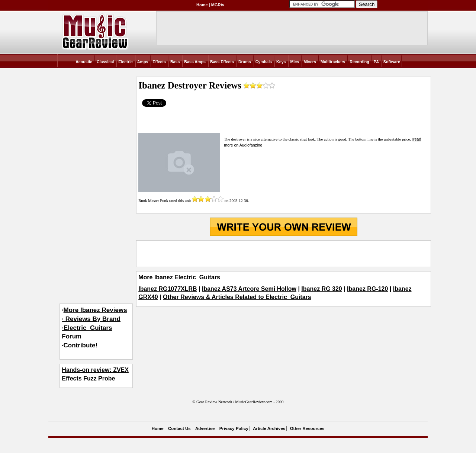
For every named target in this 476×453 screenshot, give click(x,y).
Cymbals (264, 62)
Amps (143, 62)
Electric (126, 62)
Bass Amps (195, 62)
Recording (359, 62)
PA (376, 62)
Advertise (205, 428)
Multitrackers (333, 62)
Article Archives (269, 428)
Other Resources (307, 428)
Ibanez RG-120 (367, 289)
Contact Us (179, 428)
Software (392, 62)
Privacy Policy (234, 428)
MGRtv (218, 5)
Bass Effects (222, 62)
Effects (159, 62)
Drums (245, 62)
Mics (295, 62)
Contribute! (81, 345)
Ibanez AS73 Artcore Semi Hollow (249, 289)
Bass (175, 62)
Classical (105, 62)
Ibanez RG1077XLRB (168, 289)
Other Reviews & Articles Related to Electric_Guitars (237, 297)
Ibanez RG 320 (321, 289)
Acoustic (84, 62)
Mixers (310, 62)
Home (202, 5)
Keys (281, 62)
